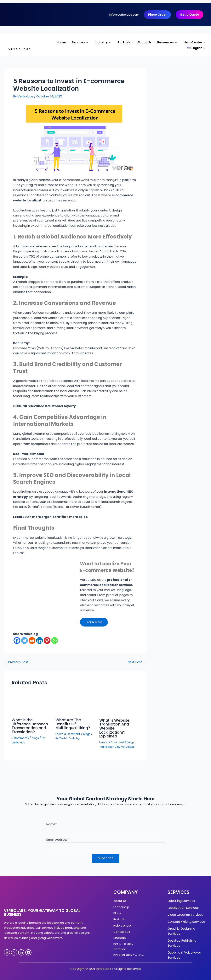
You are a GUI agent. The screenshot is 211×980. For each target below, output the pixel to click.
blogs (36, 737)
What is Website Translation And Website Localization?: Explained (115, 728)
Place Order (157, 15)
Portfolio (124, 42)
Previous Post (16, 662)
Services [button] (80, 42)
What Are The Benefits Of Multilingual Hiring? (74, 724)
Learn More (94, 622)
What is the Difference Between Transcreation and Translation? (30, 726)
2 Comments (21, 737)
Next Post (137, 662)
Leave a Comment (68, 734)
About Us (144, 42)
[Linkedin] (40, 641)
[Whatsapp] (55, 641)
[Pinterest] (47, 641)
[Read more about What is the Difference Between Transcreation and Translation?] (31, 704)
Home (61, 42)
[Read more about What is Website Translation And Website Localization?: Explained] (119, 704)
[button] (197, 47)
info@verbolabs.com (124, 15)
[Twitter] (24, 641)
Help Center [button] (195, 42)
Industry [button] (103, 42)
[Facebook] (17, 641)
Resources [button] (168, 42)
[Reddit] (32, 641)
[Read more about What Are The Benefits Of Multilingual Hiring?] (75, 704)
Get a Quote (189, 15)
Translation (107, 746)
